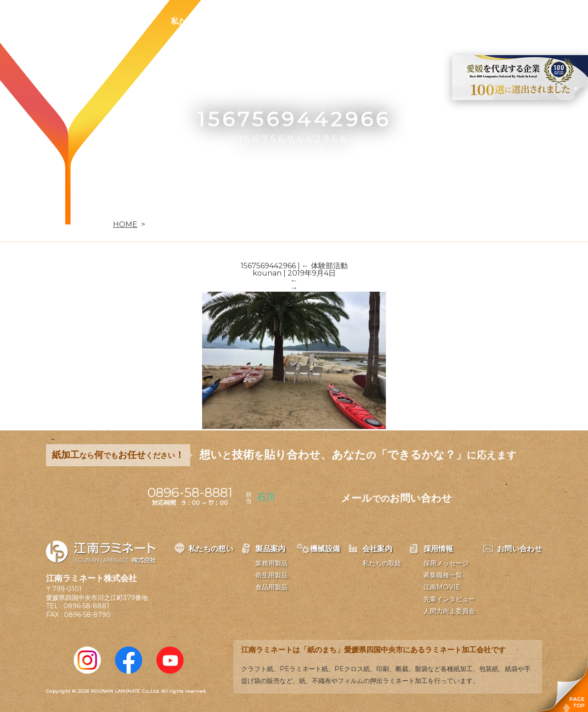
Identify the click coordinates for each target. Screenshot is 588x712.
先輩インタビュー (449, 599)
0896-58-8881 (86, 606)
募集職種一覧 (443, 575)
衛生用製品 (271, 575)
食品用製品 (271, 587)
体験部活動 (325, 266)
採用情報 (415, 21)
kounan (267, 273)
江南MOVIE (442, 587)
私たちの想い (194, 21)
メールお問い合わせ (396, 498)
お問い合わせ (476, 21)
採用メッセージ (446, 563)
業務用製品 (271, 563)
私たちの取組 (382, 563)
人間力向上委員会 (449, 611)
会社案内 (362, 21)
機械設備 (309, 21)
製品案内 (255, 21)
